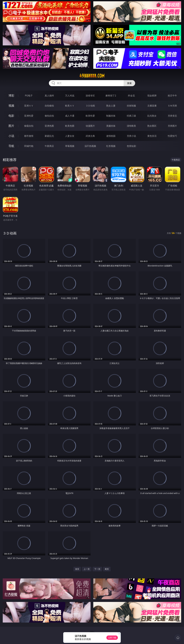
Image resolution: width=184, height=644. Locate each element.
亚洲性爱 (29, 116)
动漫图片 (90, 126)
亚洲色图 (49, 126)
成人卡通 (70, 116)
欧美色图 (70, 126)
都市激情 (29, 136)
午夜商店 (49, 146)
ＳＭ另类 (172, 106)
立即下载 (112, 638)
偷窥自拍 (29, 126)
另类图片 (172, 126)
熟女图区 (152, 126)
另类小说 (131, 136)
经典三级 (131, 116)
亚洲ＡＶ (29, 106)
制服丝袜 (111, 116)
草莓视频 (70, 146)
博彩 (11, 95)
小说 (11, 136)
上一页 (87, 569)
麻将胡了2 (111, 96)
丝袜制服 (131, 106)
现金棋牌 (152, 96)
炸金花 (131, 96)
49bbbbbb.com (92, 76)
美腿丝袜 (111, 126)
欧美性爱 (90, 116)
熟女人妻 (111, 106)
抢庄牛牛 (172, 96)
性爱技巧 (172, 136)
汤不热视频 (90, 146)
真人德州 (49, 96)
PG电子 (29, 96)
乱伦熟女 (152, 116)
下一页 (97, 569)
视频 (11, 106)
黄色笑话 (152, 136)
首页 (77, 569)
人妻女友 (70, 136)
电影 (11, 116)
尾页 (107, 569)
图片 (11, 126)
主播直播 (152, 106)
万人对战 (70, 96)
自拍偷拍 (49, 106)
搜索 (129, 83)
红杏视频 (111, 146)
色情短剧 (131, 146)
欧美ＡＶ (70, 106)
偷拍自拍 (49, 116)
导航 (11, 146)
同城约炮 (29, 146)
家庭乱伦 (49, 136)
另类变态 (172, 116)
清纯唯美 (131, 126)
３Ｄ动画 (90, 106)
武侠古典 (90, 136)
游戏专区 (90, 96)
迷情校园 (111, 136)
